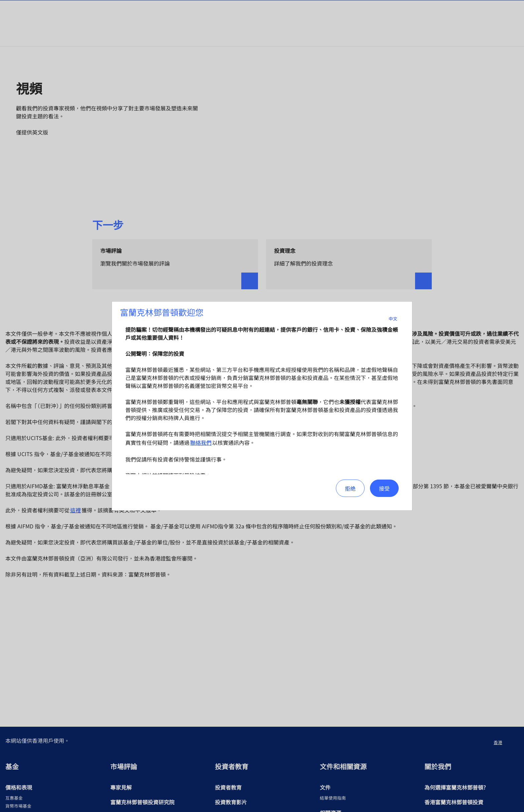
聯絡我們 (201, 442)
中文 (397, 319)
